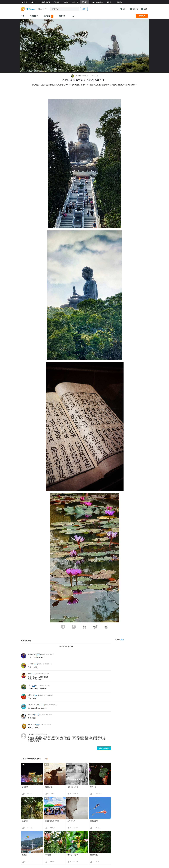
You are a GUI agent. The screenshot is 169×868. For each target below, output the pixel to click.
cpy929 (31, 664)
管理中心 (62, 16)
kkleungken (32, 654)
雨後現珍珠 (94, 835)
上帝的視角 (71, 821)
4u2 (29, 674)
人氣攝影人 (34, 16)
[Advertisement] (84, 93)
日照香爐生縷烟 (73, 787)
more (46, 759)
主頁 (23, 16)
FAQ (73, 16)
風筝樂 (24, 855)
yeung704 (31, 724)
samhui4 (31, 715)
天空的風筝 (94, 821)
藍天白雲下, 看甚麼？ (52, 821)
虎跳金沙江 (49, 787)
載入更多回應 (104, 748)
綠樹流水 (25, 821)
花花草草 (48, 855)
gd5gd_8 (31, 695)
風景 (122, 640)
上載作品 (142, 16)
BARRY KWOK (33, 705)
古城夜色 (25, 787)
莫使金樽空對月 (73, 835)
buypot (30, 734)
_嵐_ (30, 685)
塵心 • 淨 (93, 787)
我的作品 (48, 16)
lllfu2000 (76, 76)
